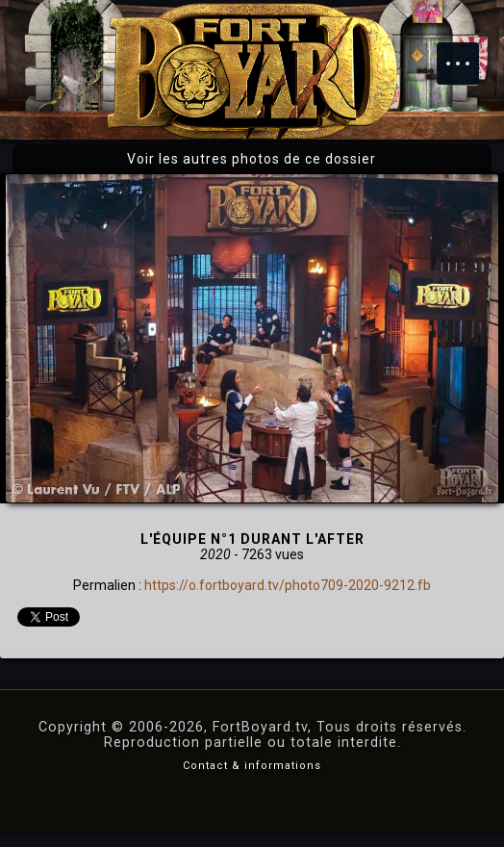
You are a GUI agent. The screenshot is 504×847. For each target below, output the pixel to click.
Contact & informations (252, 766)
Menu (467, 54)
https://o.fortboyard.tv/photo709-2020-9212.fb (288, 585)
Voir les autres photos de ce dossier (252, 159)
